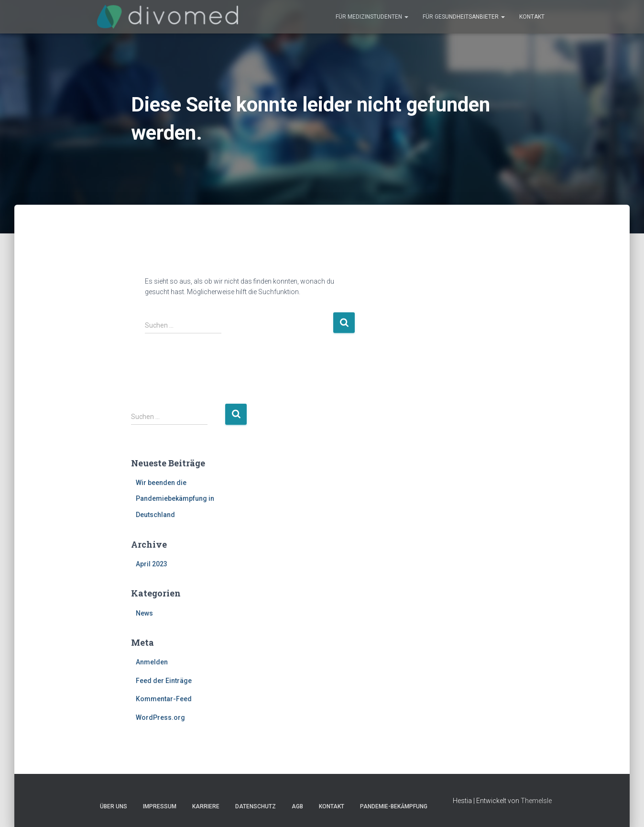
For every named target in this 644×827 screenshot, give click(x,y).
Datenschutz (256, 806)
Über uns (114, 806)
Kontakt (532, 17)
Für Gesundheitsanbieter (464, 17)
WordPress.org (160, 717)
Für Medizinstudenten (372, 17)
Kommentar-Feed (164, 699)
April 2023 (152, 564)
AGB (297, 806)
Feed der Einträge (164, 681)
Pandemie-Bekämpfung (394, 806)
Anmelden (152, 662)
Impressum (160, 806)
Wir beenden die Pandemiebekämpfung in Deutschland (175, 499)
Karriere (206, 806)
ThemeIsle (536, 801)
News (144, 613)
